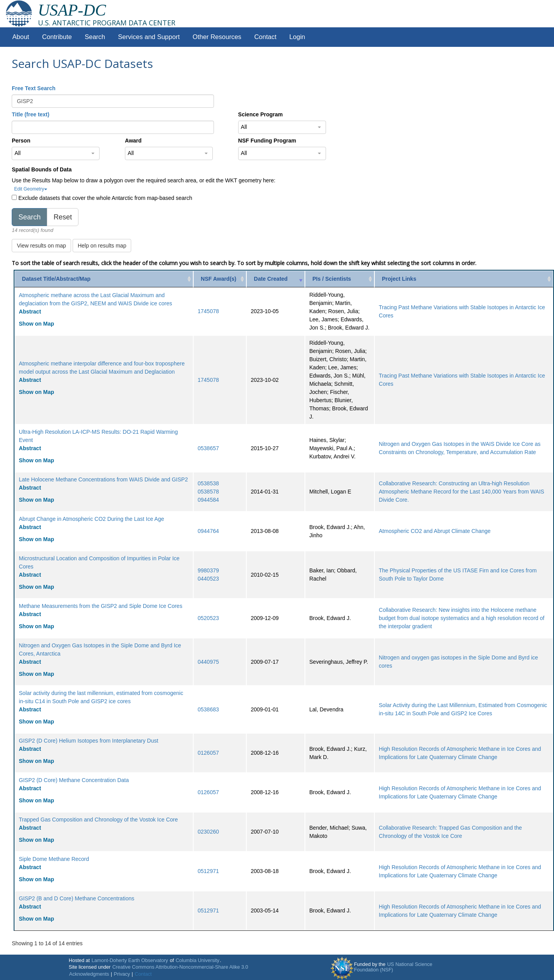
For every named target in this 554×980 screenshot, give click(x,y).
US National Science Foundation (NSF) (393, 967)
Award (133, 141)
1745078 (208, 311)
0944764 (208, 531)
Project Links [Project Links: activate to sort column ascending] (399, 279)
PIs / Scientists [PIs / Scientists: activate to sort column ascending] (332, 279)
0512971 (208, 871)
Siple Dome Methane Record (54, 859)
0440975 (208, 662)
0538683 (208, 709)
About (21, 37)
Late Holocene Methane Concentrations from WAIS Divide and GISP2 (103, 479)
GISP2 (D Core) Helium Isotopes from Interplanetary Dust (88, 741)
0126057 (208, 753)
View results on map (41, 246)
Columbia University (198, 960)
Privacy (122, 974)
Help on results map (102, 246)
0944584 (208, 500)
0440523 (208, 579)
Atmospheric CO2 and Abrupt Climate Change (435, 531)
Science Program (260, 114)
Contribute (57, 37)
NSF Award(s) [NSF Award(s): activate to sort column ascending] (218, 279)
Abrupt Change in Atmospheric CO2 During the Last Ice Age (91, 519)
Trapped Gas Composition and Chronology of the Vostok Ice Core (98, 820)
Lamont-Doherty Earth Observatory (130, 960)
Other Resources (217, 37)
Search (95, 37)
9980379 (208, 570)
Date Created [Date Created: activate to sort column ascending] (271, 279)
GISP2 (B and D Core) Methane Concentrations (77, 898)
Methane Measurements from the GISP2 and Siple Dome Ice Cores (101, 606)
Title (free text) (30, 114)
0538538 (208, 483)
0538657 (208, 448)
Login (297, 37)
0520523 (208, 618)
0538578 (208, 492)
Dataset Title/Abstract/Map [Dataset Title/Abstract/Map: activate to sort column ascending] (56, 279)
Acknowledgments (89, 974)
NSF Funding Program (267, 141)
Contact (265, 37)
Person (21, 141)
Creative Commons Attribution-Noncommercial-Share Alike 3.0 (180, 967)
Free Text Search (34, 88)
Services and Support (149, 37)
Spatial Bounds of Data (42, 169)
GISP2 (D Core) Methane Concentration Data (74, 780)
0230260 (208, 832)
